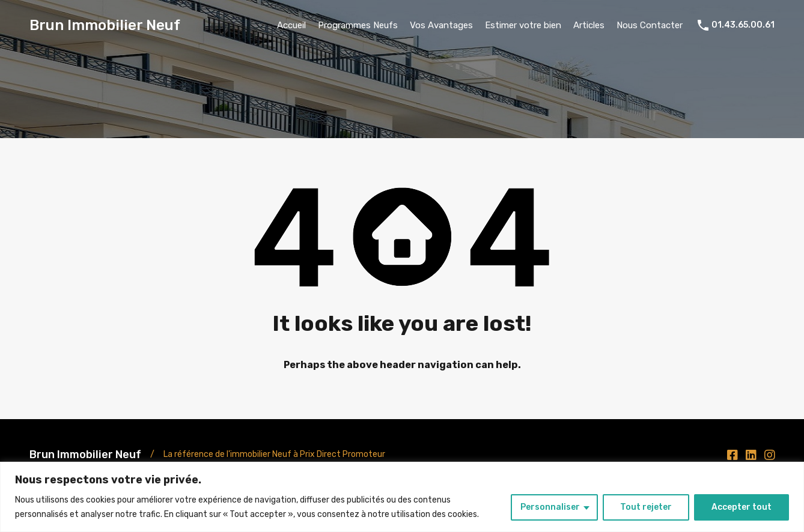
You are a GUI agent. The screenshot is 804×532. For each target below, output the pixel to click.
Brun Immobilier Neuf (105, 25)
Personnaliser (550, 507)
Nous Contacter (650, 25)
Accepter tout (742, 507)
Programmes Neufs (358, 25)
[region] (402, 497)
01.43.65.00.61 (743, 25)
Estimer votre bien (523, 25)
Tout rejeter (646, 507)
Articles (589, 25)
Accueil (291, 25)
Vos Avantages (441, 25)
